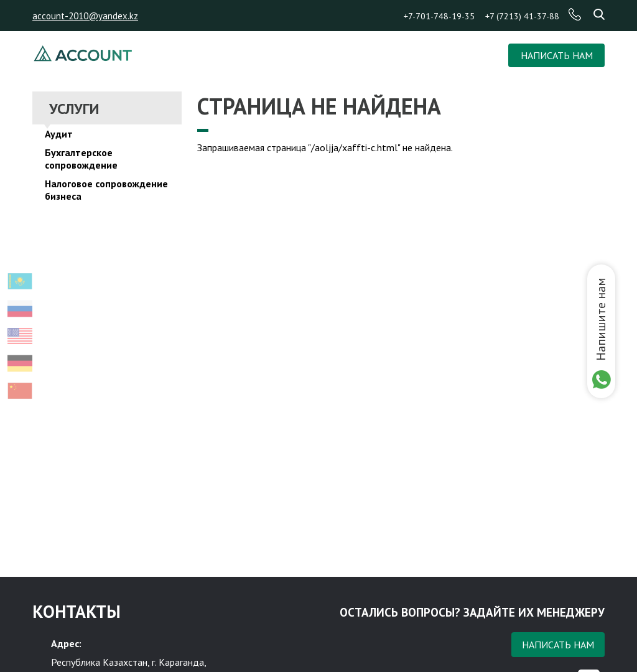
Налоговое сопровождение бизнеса (106, 190)
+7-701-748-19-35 (439, 16)
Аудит (59, 134)
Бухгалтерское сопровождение (81, 159)
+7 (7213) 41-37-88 (522, 16)
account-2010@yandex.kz (85, 16)
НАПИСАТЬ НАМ (557, 55)
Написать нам (558, 645)
